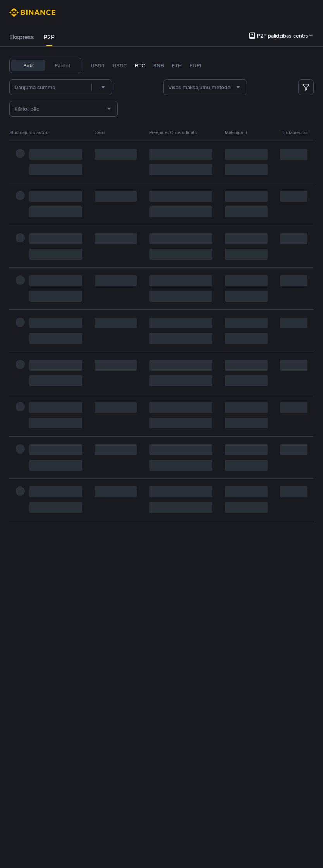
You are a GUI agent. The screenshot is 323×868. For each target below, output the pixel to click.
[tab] (22, 37)
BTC (140, 65)
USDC (120, 65)
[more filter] (306, 87)
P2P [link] (49, 37)
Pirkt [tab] (28, 65)
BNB (159, 65)
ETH (177, 65)
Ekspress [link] (22, 37)
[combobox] (102, 87)
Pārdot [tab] (62, 65)
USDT (98, 65)
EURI (196, 65)
